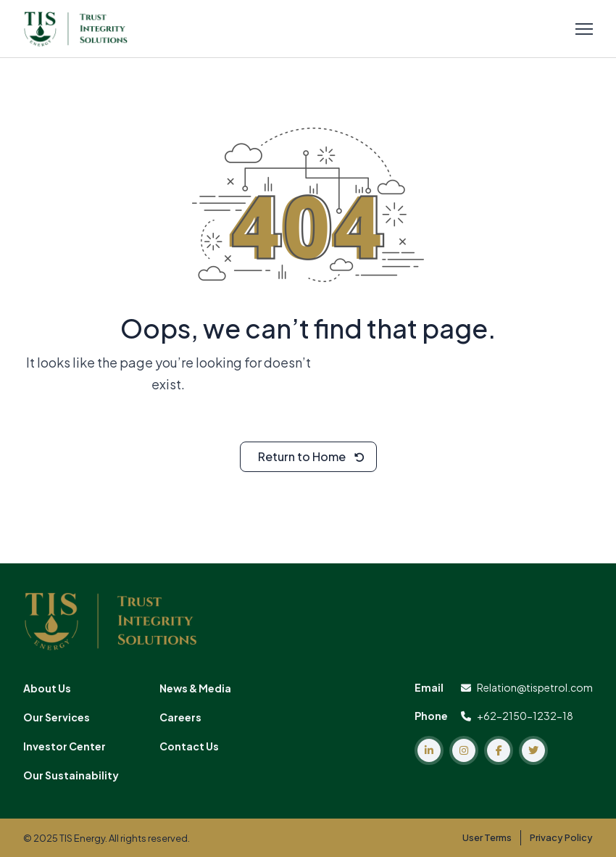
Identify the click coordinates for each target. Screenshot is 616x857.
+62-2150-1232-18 (517, 716)
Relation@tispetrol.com (527, 687)
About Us (47, 688)
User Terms (487, 837)
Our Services (57, 717)
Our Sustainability (71, 775)
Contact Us (189, 746)
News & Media (195, 688)
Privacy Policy (561, 837)
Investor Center (64, 746)
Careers (180, 717)
